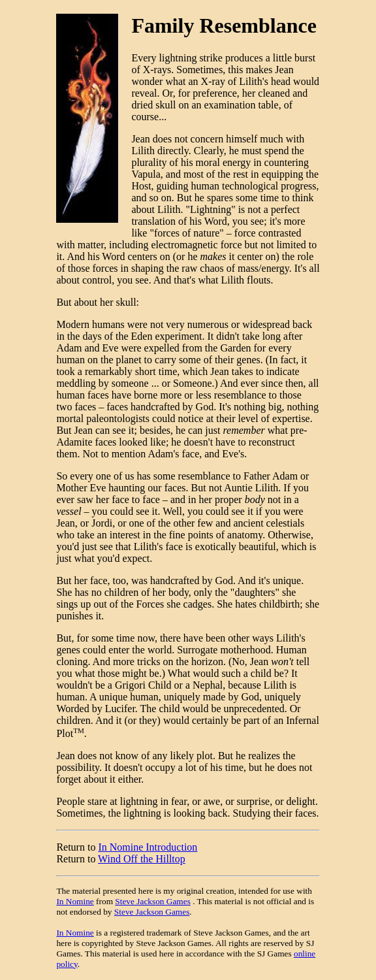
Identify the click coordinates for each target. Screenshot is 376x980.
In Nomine (75, 901)
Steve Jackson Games (152, 901)
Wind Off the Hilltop (142, 859)
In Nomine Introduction (148, 847)
